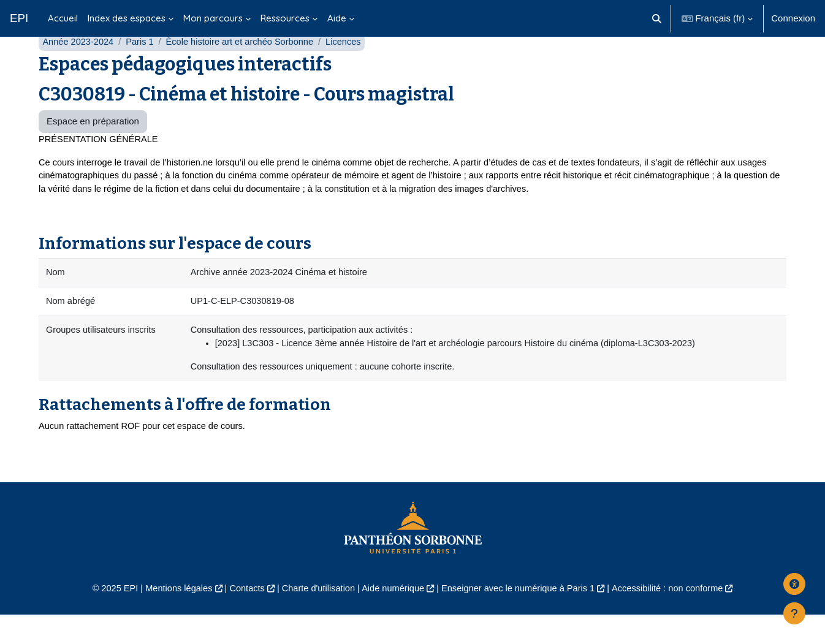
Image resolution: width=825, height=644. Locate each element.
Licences (352, 66)
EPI (19, 18)
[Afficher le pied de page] (794, 613)
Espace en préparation (93, 146)
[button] (657, 18)
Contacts (242, 617)
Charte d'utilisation (315, 617)
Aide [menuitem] (337, 18)
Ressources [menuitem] (285, 18)
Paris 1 (143, 66)
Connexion (793, 18)
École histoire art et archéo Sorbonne (245, 66)
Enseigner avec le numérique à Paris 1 (522, 617)
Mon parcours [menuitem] (213, 18)
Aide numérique (392, 617)
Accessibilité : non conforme (676, 617)
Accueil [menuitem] (63, 18)
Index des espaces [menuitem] (127, 18)
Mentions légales (171, 617)
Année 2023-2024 (79, 66)
